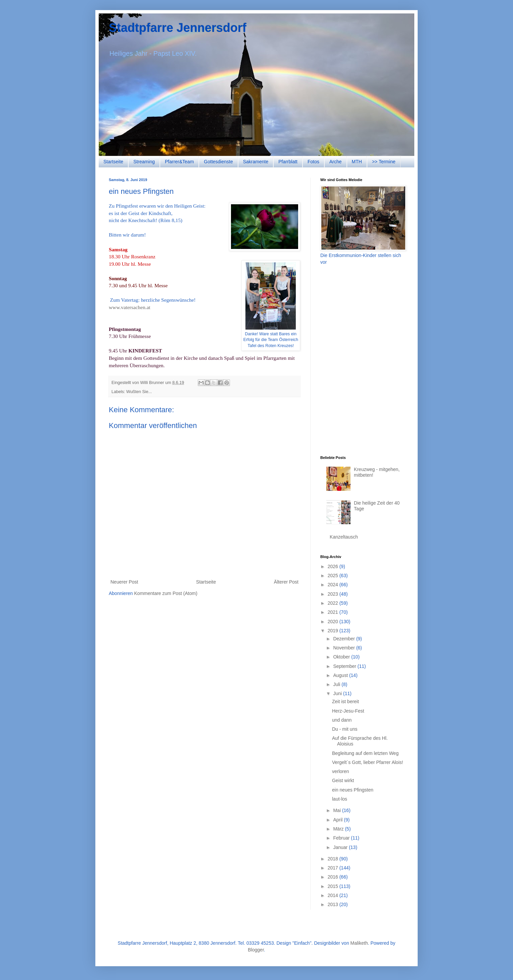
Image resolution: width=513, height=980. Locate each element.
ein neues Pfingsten (353, 790)
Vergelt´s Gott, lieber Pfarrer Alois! (368, 762)
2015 (334, 886)
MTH (357, 162)
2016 (334, 877)
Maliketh (359, 943)
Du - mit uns (345, 729)
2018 (334, 859)
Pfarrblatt (288, 162)
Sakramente (256, 162)
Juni (338, 693)
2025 (334, 576)
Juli (337, 684)
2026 (334, 566)
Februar (342, 838)
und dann (342, 720)
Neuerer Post (124, 582)
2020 (334, 622)
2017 (334, 868)
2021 (334, 612)
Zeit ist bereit (345, 701)
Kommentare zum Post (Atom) (166, 593)
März (339, 829)
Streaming (144, 162)
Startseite (113, 162)
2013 (334, 904)
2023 (334, 594)
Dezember (344, 639)
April (338, 820)
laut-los (340, 799)
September (345, 666)
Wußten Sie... (139, 392)
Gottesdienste (218, 162)
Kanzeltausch (344, 537)
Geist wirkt (343, 780)
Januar (341, 847)
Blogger (256, 950)
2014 (334, 895)
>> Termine (384, 162)
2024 (334, 585)
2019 (334, 631)
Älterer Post (286, 582)
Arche (336, 162)
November (344, 648)
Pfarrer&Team (179, 162)
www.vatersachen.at (130, 307)
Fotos (313, 162)
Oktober (342, 657)
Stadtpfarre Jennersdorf (178, 28)
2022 (334, 603)
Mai (337, 810)
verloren (341, 771)
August (341, 675)
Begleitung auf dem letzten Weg (365, 753)
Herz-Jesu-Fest (348, 711)
